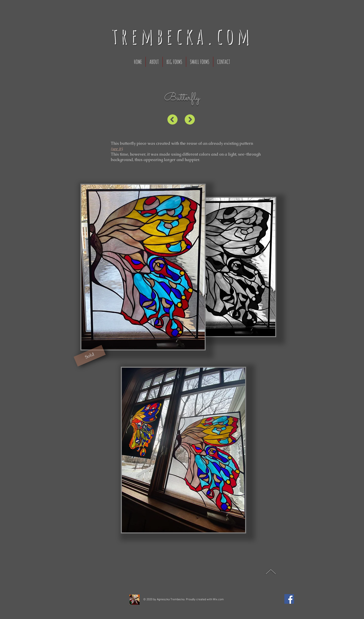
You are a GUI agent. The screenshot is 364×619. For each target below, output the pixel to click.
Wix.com (218, 600)
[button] (90, 356)
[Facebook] (289, 599)
